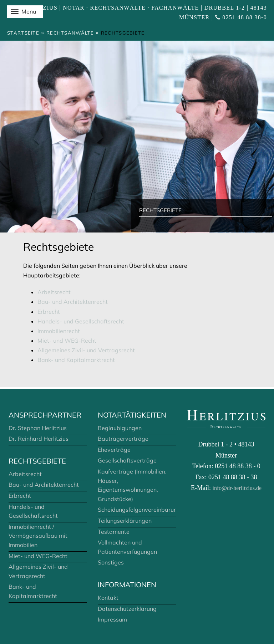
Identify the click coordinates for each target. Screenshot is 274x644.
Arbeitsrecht (54, 292)
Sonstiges (111, 562)
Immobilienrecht (59, 331)
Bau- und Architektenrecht (73, 302)
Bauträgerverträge (123, 439)
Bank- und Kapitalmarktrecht (76, 360)
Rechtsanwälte (70, 33)
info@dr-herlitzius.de (237, 488)
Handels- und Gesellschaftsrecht (81, 321)
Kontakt (108, 598)
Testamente (114, 532)
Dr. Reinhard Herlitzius (39, 439)
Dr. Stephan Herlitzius (38, 428)
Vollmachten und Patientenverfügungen (127, 547)
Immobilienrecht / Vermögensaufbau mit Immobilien (38, 536)
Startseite (23, 33)
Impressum (112, 619)
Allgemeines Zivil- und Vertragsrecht (86, 350)
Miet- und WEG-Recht (67, 341)
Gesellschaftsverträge (127, 460)
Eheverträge (114, 450)
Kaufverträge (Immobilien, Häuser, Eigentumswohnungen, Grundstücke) (132, 485)
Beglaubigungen (120, 428)
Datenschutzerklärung (127, 609)
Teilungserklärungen (125, 521)
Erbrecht (49, 312)
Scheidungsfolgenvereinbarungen (137, 510)
